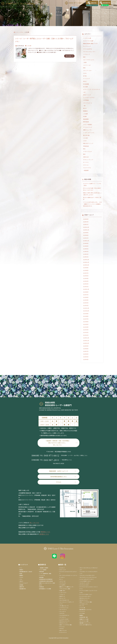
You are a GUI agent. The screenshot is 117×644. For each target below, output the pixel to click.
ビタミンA (86, 165)
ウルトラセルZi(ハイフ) (64, 600)
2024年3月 (86, 251)
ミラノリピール (63, 611)
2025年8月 (86, 233)
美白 (84, 154)
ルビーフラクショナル (89, 60)
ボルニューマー (63, 598)
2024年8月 (86, 246)
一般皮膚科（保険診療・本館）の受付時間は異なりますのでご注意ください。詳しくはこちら (57, 443)
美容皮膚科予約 (23, 589)
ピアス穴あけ (82, 613)
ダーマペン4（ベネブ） (84, 585)
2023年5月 (86, 276)
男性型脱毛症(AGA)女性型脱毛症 (46, 579)
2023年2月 (86, 284)
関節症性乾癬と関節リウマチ (90, 44)
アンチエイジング (88, 127)
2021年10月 (86, 311)
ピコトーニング (63, 570)
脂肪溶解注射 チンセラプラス (85, 610)
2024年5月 (86, 249)
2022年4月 (86, 300)
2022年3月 (86, 303)
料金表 (21, 574)
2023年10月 (86, 265)
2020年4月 (86, 359)
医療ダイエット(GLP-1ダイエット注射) (47, 583)
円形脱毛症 (86, 146)
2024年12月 (86, 241)
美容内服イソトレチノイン (85, 623)
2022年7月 (86, 295)
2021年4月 (86, 327)
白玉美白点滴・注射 (84, 617)
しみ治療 (85, 114)
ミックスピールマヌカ (64, 619)
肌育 (84, 57)
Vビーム (61, 579)
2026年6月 (86, 219)
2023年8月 (86, 270)
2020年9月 (86, 346)
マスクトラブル (87, 168)
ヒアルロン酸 (82, 608)
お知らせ (21, 581)
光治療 (85, 116)
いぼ (84, 92)
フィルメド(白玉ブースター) (85, 581)
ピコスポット (62, 568)
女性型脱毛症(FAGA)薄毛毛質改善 (46, 581)
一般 (84, 106)
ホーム (17, 32)
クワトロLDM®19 (87, 49)
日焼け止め (86, 157)
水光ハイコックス (63, 630)
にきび (85, 141)
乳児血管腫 (86, 84)
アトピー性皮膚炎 (88, 125)
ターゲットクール (63, 632)
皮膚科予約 (22, 587)
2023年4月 (86, 278)
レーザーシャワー (63, 593)
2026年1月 (86, 224)
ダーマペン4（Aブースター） (85, 596)
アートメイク (86, 79)
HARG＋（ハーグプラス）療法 (66, 625)
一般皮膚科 (86, 170)
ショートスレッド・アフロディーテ (67, 602)
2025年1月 (86, 238)
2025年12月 (86, 227)
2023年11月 (86, 262)
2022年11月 (86, 289)
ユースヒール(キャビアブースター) (86, 579)
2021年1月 (86, 335)
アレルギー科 (42, 575)
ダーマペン (86, 162)
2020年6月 (86, 354)
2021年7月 (86, 319)
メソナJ (61, 604)
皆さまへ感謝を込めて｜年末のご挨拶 (92, 198)
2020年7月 (86, 351)
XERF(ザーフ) (62, 596)
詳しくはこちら (34, 523)
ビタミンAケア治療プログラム (86, 625)
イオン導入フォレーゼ (64, 606)
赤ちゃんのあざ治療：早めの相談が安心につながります (92, 189)
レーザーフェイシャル (89, 133)
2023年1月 (86, 287)
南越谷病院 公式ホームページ (63, 471)
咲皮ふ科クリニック (88, 143)
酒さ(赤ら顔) (86, 135)
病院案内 (21, 570)
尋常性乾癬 (86, 122)
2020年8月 (86, 349)
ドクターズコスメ (88, 151)
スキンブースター (88, 71)
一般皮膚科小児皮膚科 (44, 568)
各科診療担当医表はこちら (63, 477)
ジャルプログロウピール (64, 615)
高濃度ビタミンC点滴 (84, 619)
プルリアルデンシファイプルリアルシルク (88, 577)
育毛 (84, 149)
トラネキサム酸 (87, 38)
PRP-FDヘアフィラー (64, 623)
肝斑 (84, 68)
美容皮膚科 (86, 119)
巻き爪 (85, 108)
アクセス (66, 482)
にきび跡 (29, 46)
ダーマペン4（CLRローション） (86, 594)
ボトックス (82, 606)
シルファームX (87, 65)
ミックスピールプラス (89, 98)
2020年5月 (86, 357)
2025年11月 (86, 230)
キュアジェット (87, 46)
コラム (22, 32)
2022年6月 (86, 297)
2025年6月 (86, 235)
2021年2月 (86, 332)
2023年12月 (86, 260)
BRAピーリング (87, 95)
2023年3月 (86, 281)
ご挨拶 (85, 62)
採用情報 (21, 585)
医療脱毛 (85, 111)
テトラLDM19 (62, 585)
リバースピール (62, 617)
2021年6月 (86, 322)
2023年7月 (86, 273)
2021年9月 (86, 314)
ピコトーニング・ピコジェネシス (92, 89)
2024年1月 (86, 257)
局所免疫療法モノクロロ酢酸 (45, 589)
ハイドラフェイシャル (64, 608)
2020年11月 (86, 341)
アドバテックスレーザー (89, 52)
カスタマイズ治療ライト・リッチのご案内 (92, 184)
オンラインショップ (24, 583)
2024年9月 (86, 243)
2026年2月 (86, 222)
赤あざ (85, 81)
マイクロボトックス (84, 604)
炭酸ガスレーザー (88, 130)
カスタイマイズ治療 (88, 41)
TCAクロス (62, 629)
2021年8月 (86, 316)
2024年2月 (86, 254)
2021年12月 (86, 308)
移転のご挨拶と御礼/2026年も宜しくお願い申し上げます (92, 194)
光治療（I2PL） (63, 591)
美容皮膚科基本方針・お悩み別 (26, 572)
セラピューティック (88, 160)
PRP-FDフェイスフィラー (65, 621)
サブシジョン (62, 627)
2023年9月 (86, 268)
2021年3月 (86, 330)
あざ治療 (85, 87)
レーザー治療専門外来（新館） (46, 574)
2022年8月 (86, 292)
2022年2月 (86, 305)
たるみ (85, 73)
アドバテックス (63, 583)
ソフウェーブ (86, 54)
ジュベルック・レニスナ (84, 583)
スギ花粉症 (86, 100)
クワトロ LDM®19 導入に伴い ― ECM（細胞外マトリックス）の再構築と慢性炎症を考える (92, 204)
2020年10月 (86, 343)
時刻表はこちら (45, 532)
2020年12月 (86, 338)
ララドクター (62, 613)
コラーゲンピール (88, 103)
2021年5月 (86, 324)
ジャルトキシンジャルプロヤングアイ (87, 575)
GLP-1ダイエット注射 (84, 621)
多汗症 (85, 76)
